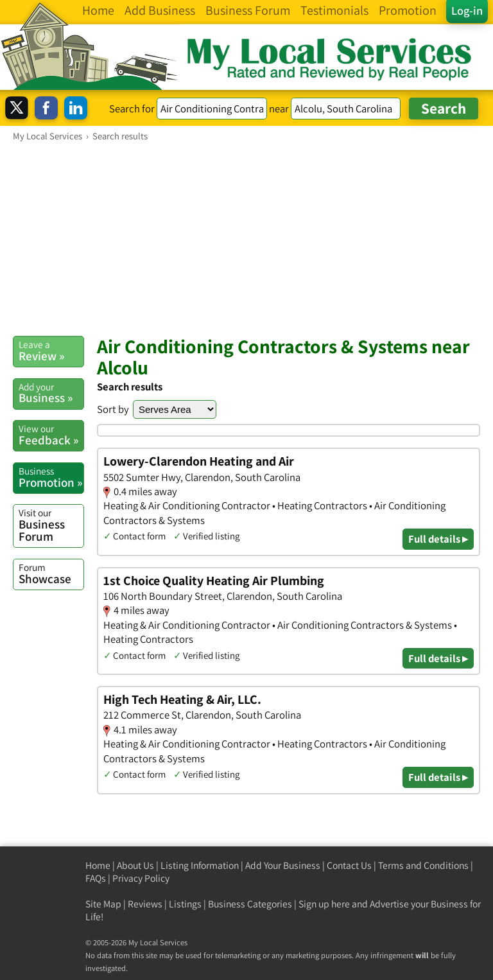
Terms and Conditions (423, 865)
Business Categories (250, 904)
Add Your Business (283, 865)
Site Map (103, 904)
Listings (185, 904)
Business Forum (51, 525)
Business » (51, 393)
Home (98, 865)
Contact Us (349, 865)
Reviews (145, 904)
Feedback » (51, 435)
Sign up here (324, 904)
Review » (51, 351)
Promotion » (51, 477)
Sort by (113, 409)
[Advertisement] (246, 238)
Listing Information (200, 865)
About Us (135, 865)
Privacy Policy (141, 878)
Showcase (51, 573)
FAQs (96, 878)
